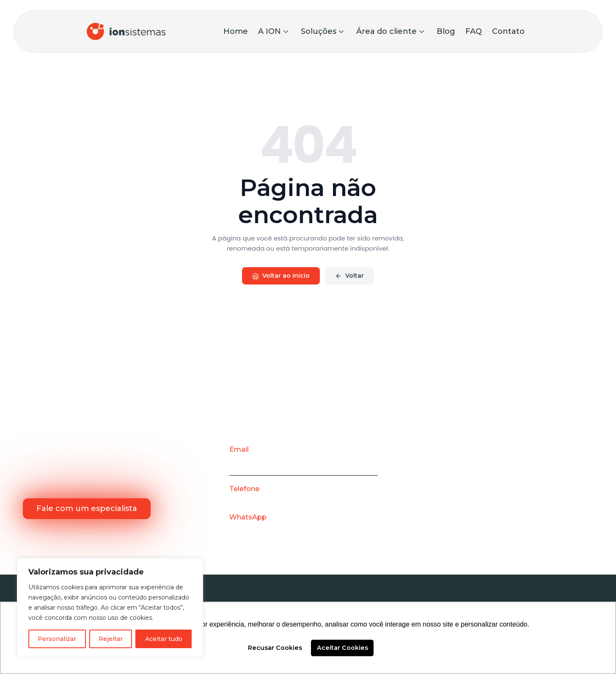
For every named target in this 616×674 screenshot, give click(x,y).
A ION (273, 31)
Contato (508, 31)
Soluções (322, 31)
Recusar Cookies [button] (275, 648)
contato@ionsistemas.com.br (288, 461)
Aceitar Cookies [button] (342, 648)
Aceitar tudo (164, 639)
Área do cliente (390, 31)
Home (236, 31)
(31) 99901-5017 (259, 529)
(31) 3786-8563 (258, 500)
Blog (446, 31)
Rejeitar (111, 639)
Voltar (349, 276)
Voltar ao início (281, 276)
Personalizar (57, 639)
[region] (110, 608)
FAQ (474, 31)
